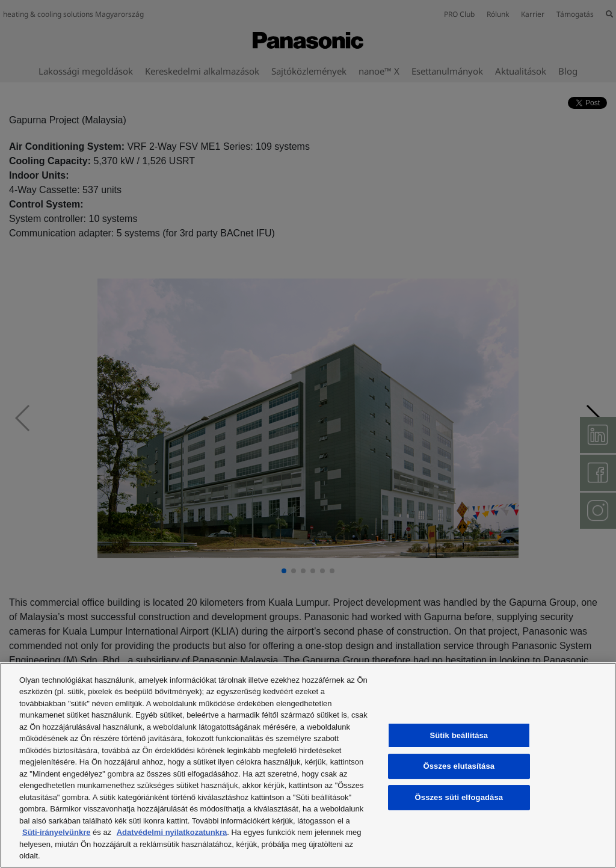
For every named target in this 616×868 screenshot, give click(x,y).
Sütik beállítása (459, 735)
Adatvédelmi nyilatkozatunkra (172, 832)
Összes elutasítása (459, 767)
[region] (308, 765)
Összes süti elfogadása (459, 797)
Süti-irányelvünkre (56, 832)
